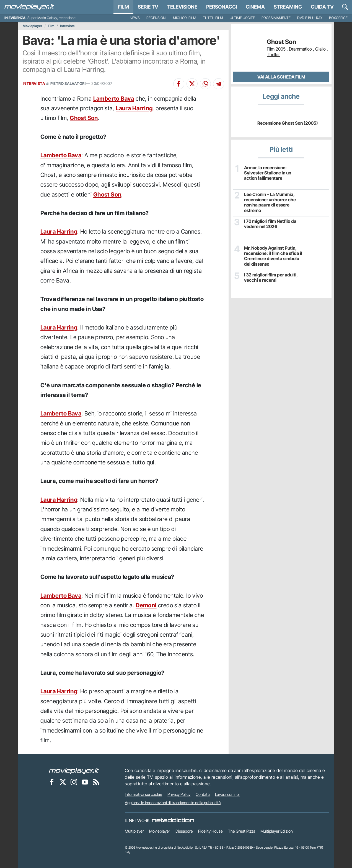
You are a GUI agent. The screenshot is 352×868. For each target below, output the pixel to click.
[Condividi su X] (192, 84)
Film (123, 7)
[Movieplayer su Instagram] (74, 782)
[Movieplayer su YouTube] (85, 782)
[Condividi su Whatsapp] (205, 84)
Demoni (146, 605)
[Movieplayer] (74, 770)
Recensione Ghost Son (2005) (288, 123)
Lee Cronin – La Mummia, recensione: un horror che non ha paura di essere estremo (270, 202)
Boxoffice (338, 18)
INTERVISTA (34, 83)
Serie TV (148, 7)
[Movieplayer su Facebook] (52, 782)
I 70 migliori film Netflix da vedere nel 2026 (270, 224)
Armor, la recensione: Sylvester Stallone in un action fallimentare (268, 173)
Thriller (273, 54)
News (135, 18)
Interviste (67, 26)
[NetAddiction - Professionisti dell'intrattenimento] (173, 820)
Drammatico (300, 49)
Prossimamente (276, 18)
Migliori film (185, 18)
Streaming (288, 7)
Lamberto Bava (114, 99)
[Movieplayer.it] (29, 7)
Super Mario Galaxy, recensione (51, 18)
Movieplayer (33, 26)
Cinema (255, 7)
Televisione (182, 7)
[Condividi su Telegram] (219, 84)
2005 (281, 49)
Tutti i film (213, 18)
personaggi (222, 7)
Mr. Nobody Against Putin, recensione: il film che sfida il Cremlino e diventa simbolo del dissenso (273, 256)
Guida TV (322, 7)
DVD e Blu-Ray (310, 18)
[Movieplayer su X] (63, 782)
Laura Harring (134, 108)
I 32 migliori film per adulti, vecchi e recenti (271, 278)
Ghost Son (84, 118)
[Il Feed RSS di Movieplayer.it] (96, 782)
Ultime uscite (242, 18)
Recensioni (156, 18)
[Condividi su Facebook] (179, 84)
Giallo (320, 49)
